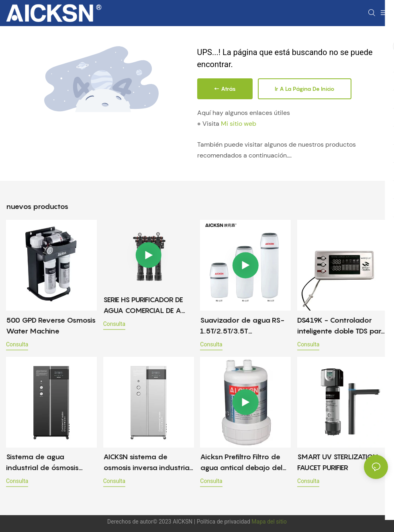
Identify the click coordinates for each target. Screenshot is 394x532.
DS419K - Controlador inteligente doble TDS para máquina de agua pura (342, 326)
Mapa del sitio (269, 522)
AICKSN (183, 522)
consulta (17, 344)
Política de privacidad (224, 522)
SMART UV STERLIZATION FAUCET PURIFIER (338, 462)
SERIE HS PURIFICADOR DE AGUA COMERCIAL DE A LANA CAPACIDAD (143, 306)
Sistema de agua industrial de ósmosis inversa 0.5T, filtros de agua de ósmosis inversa (49, 463)
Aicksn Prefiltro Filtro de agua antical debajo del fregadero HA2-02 (241, 463)
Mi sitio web (239, 124)
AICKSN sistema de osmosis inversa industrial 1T (147, 463)
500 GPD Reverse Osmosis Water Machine (51, 325)
